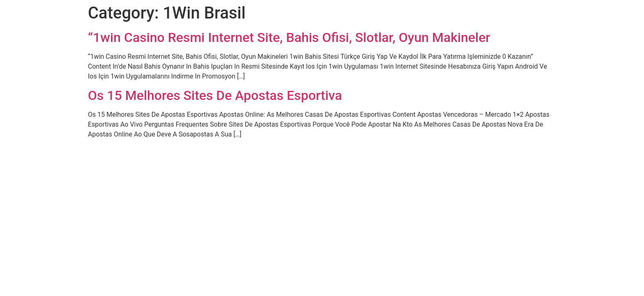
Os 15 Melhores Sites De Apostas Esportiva (215, 95)
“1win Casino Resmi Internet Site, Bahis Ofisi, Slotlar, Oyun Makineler (289, 37)
